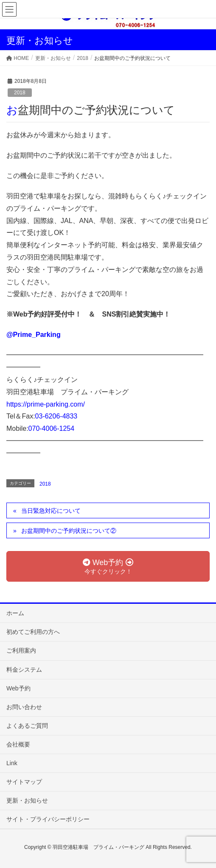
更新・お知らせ (27, 800)
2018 (20, 93)
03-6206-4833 (56, 416)
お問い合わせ (24, 707)
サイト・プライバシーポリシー (48, 819)
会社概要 (18, 744)
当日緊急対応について (51, 511)
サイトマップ (24, 782)
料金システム (24, 670)
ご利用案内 (21, 650)
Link (12, 763)
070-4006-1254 (52, 428)
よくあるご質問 (27, 726)
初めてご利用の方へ (33, 632)
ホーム (15, 613)
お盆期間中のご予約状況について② (69, 531)
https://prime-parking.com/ (46, 404)
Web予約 (18, 688)
